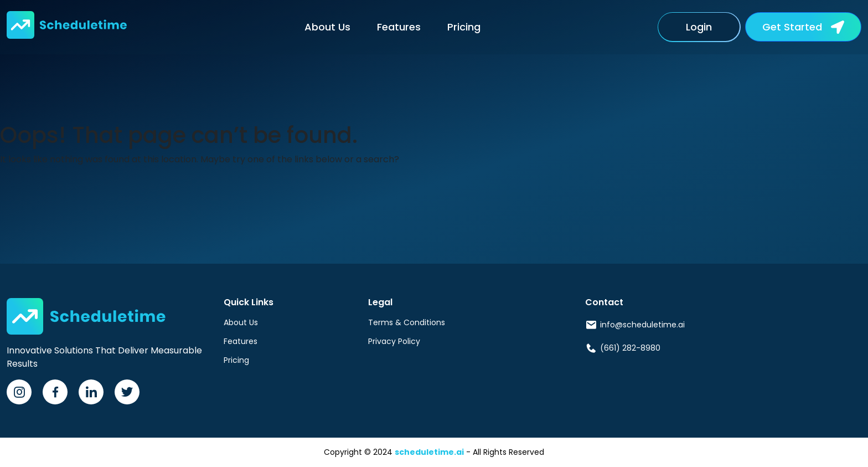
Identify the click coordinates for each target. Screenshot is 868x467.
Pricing (464, 27)
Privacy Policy (394, 341)
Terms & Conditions (407, 322)
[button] (803, 27)
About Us (327, 27)
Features (399, 27)
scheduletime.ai (429, 452)
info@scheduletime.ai (642, 325)
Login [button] (699, 27)
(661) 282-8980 (630, 348)
